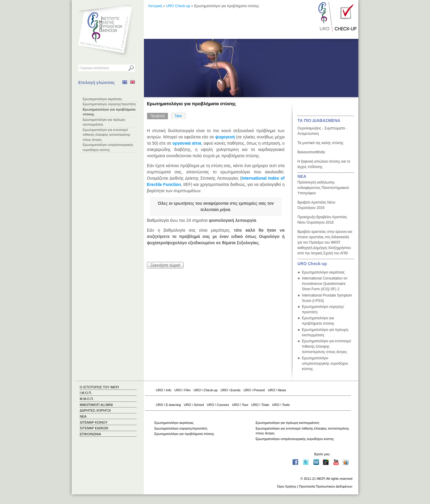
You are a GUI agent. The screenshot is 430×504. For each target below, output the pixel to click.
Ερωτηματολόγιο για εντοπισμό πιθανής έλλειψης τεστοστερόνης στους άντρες (107, 135)
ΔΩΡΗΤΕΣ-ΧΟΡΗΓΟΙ (95, 410)
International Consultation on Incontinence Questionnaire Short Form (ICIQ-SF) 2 (325, 284)
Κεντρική (155, 6)
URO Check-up (178, 6)
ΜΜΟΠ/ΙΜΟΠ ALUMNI (96, 405)
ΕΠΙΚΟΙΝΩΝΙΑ (90, 434)
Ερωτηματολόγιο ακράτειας (102, 99)
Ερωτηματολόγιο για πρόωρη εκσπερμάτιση (287, 423)
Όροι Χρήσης (287, 486)
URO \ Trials (260, 405)
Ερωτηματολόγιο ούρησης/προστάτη (109, 104)
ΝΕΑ (302, 176)
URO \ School (194, 405)
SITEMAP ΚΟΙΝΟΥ (94, 422)
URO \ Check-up (205, 390)
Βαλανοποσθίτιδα (311, 152)
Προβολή (159, 115)
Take (178, 116)
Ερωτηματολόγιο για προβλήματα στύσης (184, 434)
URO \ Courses (218, 405)
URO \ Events (231, 390)
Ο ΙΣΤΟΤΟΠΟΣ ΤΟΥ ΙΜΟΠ (99, 387)
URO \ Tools (281, 405)
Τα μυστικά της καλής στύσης (320, 143)
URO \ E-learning (168, 405)
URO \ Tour (240, 405)
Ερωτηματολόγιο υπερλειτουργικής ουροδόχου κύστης (325, 364)
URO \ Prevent (254, 390)
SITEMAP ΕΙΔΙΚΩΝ (94, 428)
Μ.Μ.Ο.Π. (87, 399)
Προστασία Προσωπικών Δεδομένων (326, 486)
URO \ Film (182, 390)
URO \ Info (164, 390)
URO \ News (277, 390)
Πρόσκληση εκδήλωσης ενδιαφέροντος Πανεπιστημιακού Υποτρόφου (323, 188)
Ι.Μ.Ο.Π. (86, 393)
